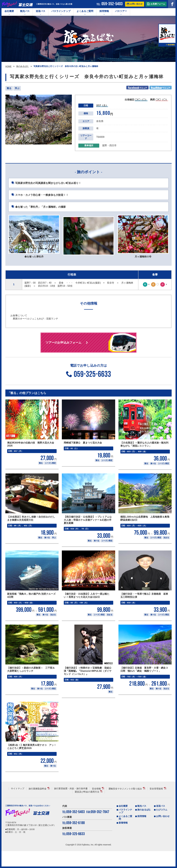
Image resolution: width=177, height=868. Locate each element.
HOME (8, 66)
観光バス (25, 11)
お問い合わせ (163, 833)
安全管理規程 (156, 806)
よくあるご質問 (85, 11)
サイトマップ (18, 806)
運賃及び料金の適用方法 (87, 809)
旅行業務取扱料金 (38, 806)
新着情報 (123, 840)
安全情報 (96, 806)
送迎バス (41, 11)
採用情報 (104, 11)
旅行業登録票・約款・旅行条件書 (71, 806)
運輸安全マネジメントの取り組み (125, 806)
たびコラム (162, 827)
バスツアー (121, 11)
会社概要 (9, 11)
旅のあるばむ (22, 66)
